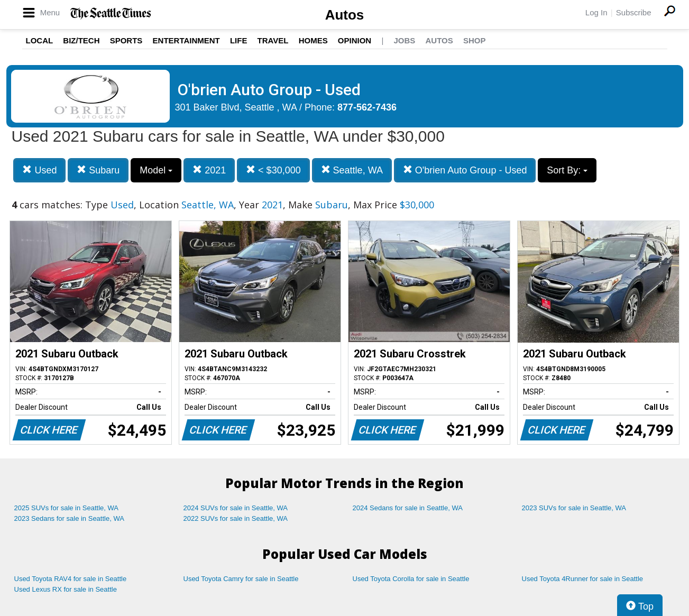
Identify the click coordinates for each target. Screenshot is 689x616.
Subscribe (634, 12)
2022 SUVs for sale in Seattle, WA (236, 518)
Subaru (98, 170)
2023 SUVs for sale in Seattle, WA (574, 508)
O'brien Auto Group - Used (465, 170)
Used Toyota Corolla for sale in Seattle (411, 579)
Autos (345, 15)
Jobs (404, 40)
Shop (475, 40)
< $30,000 (273, 170)
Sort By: (567, 170)
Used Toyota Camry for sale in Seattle (241, 579)
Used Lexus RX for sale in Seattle (66, 589)
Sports (126, 40)
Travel (273, 40)
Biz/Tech (81, 40)
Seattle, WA (352, 170)
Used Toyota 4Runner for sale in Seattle (583, 579)
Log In (596, 12)
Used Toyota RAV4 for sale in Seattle (71, 579)
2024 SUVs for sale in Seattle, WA (236, 508)
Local (40, 40)
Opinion (355, 40)
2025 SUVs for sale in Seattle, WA (67, 508)
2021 (209, 170)
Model (156, 170)
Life (239, 40)
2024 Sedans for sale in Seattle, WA (408, 508)
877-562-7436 (367, 107)
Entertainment (186, 40)
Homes (313, 40)
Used (39, 170)
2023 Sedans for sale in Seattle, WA (69, 518)
